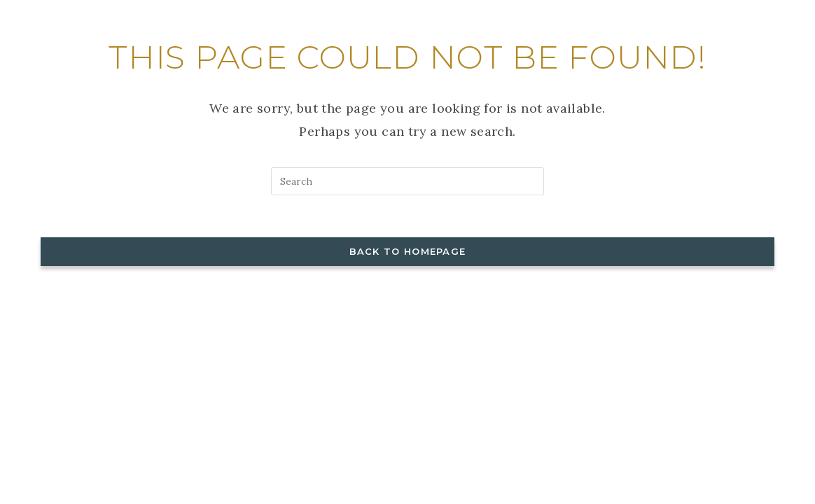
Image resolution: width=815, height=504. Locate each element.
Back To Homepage (408, 251)
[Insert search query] (407, 181)
